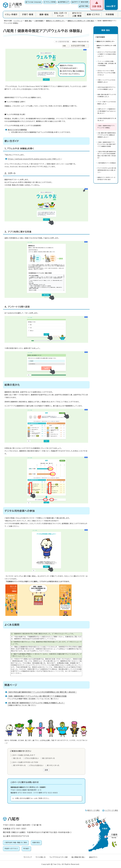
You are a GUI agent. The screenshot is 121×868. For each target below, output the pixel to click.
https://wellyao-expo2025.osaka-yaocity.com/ (35, 159)
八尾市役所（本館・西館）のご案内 (16, 843)
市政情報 (110, 14)
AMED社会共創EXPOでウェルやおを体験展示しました (107, 88)
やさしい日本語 (51, 2)
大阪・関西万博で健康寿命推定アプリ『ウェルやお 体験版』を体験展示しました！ (36, 703)
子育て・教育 (28, 14)
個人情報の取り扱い (78, 857)
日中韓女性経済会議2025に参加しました (107, 119)
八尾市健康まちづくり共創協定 (107, 163)
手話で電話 (85, 6)
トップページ (18, 21)
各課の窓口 (36, 843)
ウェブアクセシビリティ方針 (59, 857)
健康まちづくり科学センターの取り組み (81, 21)
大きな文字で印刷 (78, 46)
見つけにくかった (53, 765)
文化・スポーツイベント (60, 14)
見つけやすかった (20, 765)
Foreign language (34, 2)
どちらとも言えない (32, 758)
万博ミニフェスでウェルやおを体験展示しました (106, 81)
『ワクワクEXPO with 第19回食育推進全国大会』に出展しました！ (107, 170)
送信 (46, 770)
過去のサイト (93, 857)
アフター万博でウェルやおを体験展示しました (107, 103)
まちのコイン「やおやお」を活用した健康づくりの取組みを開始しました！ (107, 54)
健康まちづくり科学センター (56, 21)
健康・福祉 (44, 14)
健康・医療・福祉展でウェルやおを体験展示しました (107, 96)
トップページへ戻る (111, 810)
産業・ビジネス (93, 14)
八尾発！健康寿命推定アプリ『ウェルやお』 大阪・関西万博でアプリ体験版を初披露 (37, 696)
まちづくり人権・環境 (77, 14)
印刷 (64, 46)
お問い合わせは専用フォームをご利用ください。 (32, 798)
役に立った (17, 758)
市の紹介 (26, 849)
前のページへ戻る (94, 810)
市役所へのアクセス (11, 849)
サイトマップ (28, 857)
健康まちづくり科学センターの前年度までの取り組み (106, 179)
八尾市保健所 (39, 21)
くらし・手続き (11, 14)
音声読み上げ (64, 2)
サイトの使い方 (41, 857)
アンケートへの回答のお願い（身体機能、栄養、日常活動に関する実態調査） (107, 63)
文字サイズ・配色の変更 (81, 2)
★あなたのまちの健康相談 (17, 130)
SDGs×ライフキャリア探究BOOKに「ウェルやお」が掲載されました (106, 73)
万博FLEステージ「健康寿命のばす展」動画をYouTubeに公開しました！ (107, 111)
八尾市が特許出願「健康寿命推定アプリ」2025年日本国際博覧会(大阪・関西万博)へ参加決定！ (42, 692)
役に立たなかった (49, 758)
